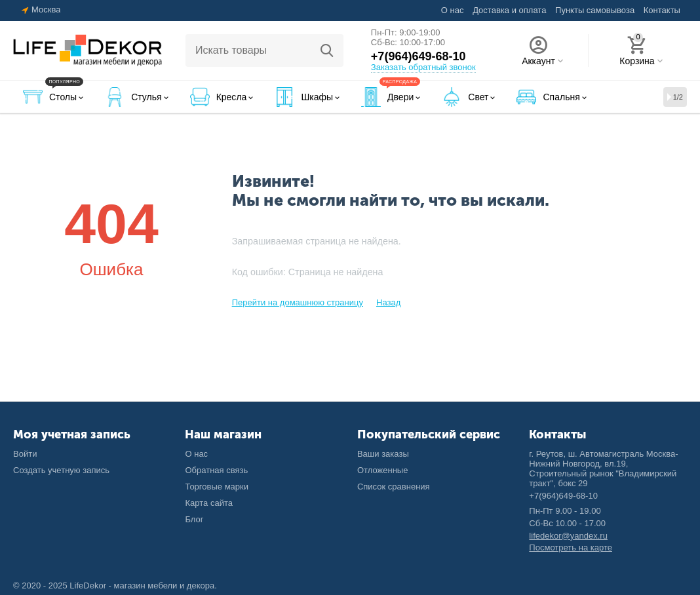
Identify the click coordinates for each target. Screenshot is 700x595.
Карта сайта (209, 503)
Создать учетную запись (61, 470)
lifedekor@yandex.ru (568, 536)
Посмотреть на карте (571, 547)
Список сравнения (394, 487)
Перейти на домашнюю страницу (298, 302)
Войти (25, 454)
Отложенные (383, 470)
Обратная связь (216, 470)
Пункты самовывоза (595, 10)
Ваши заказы (383, 454)
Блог (194, 519)
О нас (453, 10)
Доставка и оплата (509, 10)
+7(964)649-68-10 (418, 56)
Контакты (662, 10)
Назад (388, 302)
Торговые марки (217, 487)
